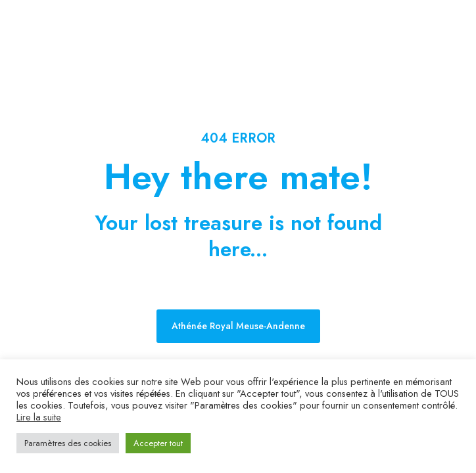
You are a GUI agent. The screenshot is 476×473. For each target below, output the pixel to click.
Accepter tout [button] (158, 443)
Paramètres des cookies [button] (68, 443)
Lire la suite (39, 417)
